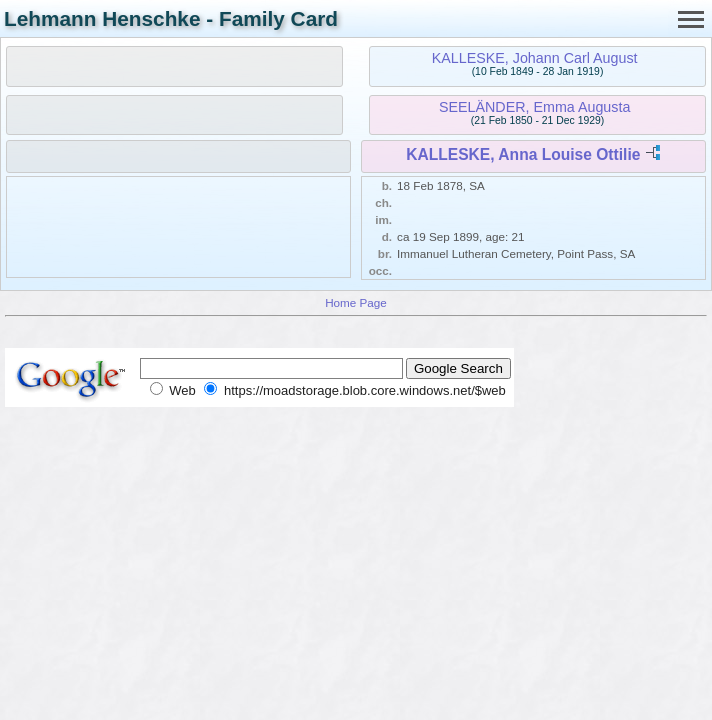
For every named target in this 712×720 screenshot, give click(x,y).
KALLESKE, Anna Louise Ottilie (523, 154)
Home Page (356, 302)
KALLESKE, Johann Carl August (535, 58)
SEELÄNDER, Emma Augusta (535, 107)
